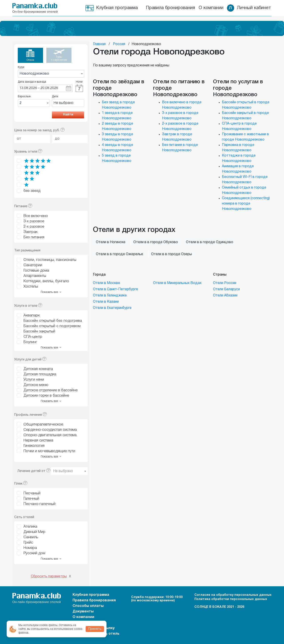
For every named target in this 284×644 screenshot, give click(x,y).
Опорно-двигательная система (50, 435)
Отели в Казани (106, 302)
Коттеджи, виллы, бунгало (46, 281)
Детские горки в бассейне (46, 396)
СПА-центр (33, 337)
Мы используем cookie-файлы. (38, 625)
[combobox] (51, 74)
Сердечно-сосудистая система (50, 430)
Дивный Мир (34, 532)
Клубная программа (117, 8)
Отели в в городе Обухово (156, 242)
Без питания (34, 237)
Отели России (225, 283)
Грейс (28, 543)
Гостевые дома (36, 271)
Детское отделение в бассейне (50, 390)
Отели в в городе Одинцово (210, 242)
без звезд (32, 191)
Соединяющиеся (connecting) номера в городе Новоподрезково (246, 204)
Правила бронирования (170, 8)
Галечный (31, 499)
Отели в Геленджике (110, 296)
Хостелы (31, 287)
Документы (83, 612)
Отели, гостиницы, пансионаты (50, 260)
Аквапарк (32, 315)
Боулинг (30, 342)
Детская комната (38, 369)
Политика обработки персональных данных (231, 599)
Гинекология (34, 446)
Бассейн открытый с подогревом (52, 326)
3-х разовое (34, 221)
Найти (68, 115)
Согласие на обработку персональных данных (233, 595)
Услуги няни (34, 380)
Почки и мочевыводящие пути (49, 451)
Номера (30, 548)
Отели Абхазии (225, 296)
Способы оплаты (88, 606)
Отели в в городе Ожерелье (119, 254)
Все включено (36, 216)
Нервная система (38, 440)
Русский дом (34, 553)
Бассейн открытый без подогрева (53, 321)
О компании (211, 8)
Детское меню (36, 385)
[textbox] (69, 471)
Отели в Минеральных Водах (177, 283)
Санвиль (31, 537)
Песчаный (32, 493)
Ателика (30, 527)
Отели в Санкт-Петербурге (115, 289)
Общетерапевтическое (43, 424)
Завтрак (31, 232)
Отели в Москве (106, 283)
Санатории (33, 265)
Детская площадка (40, 374)
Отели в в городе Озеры (172, 254)
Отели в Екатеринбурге (112, 308)
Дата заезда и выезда (32, 82)
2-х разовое (34, 227)
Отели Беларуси (226, 289)
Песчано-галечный (39, 504)
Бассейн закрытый (39, 331)
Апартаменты (35, 276)
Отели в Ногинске (111, 242)
